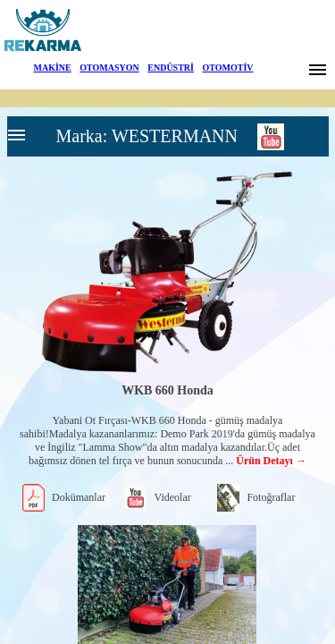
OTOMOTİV (227, 68)
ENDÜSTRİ (171, 68)
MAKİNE (53, 68)
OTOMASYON (109, 68)
